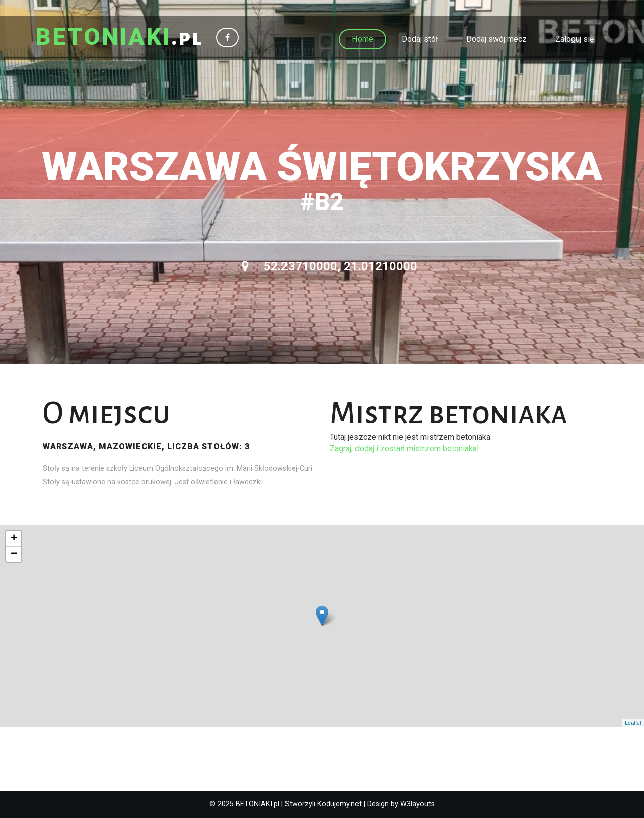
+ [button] (14, 539)
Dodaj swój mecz (496, 39)
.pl (119, 38)
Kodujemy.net (339, 804)
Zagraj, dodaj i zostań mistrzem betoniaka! (405, 449)
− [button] (14, 554)
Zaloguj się (575, 39)
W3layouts (417, 804)
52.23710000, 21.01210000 (330, 266)
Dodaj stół (420, 39)
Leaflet (633, 723)
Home (363, 39)
